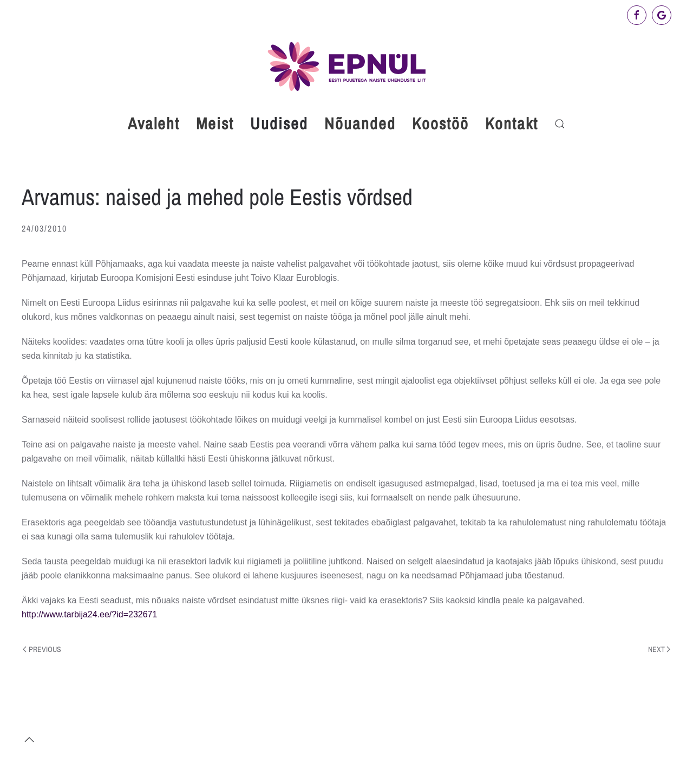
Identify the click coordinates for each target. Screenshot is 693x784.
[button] (560, 124)
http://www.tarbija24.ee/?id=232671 (89, 614)
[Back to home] (346, 66)
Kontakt (512, 123)
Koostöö (440, 123)
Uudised (279, 123)
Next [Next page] (659, 649)
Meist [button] (215, 123)
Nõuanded (360, 123)
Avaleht (154, 123)
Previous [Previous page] (42, 649)
